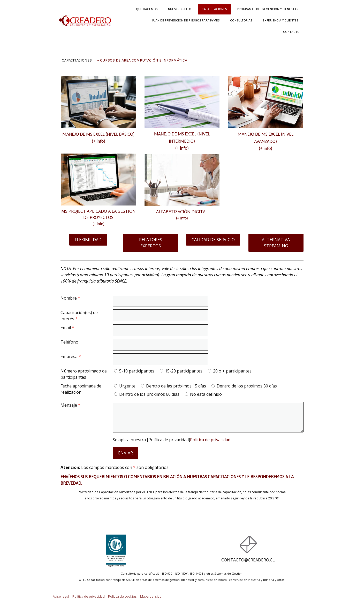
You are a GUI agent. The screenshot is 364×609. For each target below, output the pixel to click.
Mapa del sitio (151, 596)
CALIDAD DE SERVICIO (213, 240)
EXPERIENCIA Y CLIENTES (280, 21)
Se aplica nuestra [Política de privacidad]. (172, 440)
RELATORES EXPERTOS (151, 243)
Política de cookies (122, 596)
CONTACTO (291, 32)
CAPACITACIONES (214, 9)
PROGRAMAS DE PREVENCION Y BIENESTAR (268, 9)
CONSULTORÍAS (241, 21)
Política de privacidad (210, 440)
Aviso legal (61, 596)
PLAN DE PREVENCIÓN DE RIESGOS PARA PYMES (186, 21)
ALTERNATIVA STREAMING (276, 243)
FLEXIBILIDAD (88, 240)
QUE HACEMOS (147, 9)
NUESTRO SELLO (180, 9)
